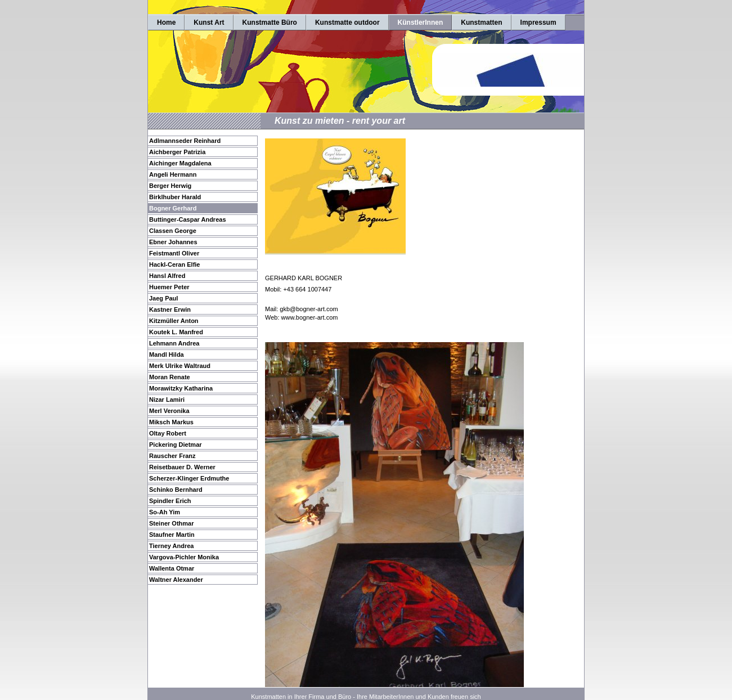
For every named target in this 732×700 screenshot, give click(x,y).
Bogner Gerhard (173, 208)
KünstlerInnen (421, 23)
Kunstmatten (481, 23)
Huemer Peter (169, 287)
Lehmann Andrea (174, 343)
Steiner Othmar (171, 523)
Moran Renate (170, 377)
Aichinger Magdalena (180, 163)
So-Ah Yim (165, 512)
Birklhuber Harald (175, 197)
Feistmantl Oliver (174, 253)
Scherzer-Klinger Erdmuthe (189, 478)
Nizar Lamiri (167, 400)
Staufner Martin (172, 535)
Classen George (173, 231)
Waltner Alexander (176, 580)
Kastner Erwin (170, 309)
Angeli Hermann (173, 174)
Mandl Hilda (167, 355)
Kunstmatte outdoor (347, 23)
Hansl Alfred (167, 276)
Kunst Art (209, 23)
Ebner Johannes (173, 242)
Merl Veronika (169, 411)
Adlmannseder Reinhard (185, 141)
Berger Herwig (170, 186)
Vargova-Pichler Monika (184, 557)
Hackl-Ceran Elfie (174, 264)
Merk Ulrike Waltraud (180, 366)
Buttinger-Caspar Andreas (188, 219)
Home (166, 23)
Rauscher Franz (172, 456)
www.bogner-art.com (310, 317)
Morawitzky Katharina (181, 388)
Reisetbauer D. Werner (182, 467)
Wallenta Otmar (172, 568)
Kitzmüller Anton (174, 321)
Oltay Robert (168, 433)
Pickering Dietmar (176, 445)
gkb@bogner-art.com (309, 309)
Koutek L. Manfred (176, 332)
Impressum (538, 23)
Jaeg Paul (163, 298)
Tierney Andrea (171, 546)
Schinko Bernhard (176, 490)
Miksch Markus (171, 422)
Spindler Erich (170, 501)
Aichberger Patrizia (177, 152)
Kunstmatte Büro (270, 23)
